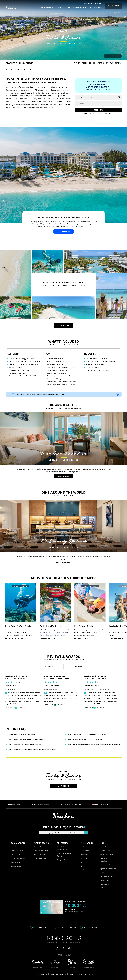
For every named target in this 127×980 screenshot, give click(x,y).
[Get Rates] (98, 110)
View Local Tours (117, 639)
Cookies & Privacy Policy (58, 974)
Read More (14, 704)
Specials (109, 63)
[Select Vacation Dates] (98, 97)
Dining (92, 63)
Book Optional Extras (41, 851)
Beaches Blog (105, 851)
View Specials (16, 855)
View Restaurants (63, 563)
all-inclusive (51, 90)
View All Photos (113, 56)
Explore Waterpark (48, 639)
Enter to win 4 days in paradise (63, 827)
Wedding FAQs (85, 870)
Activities (100, 63)
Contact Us (73, 974)
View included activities (15, 639)
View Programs (81, 639)
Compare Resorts (63, 860)
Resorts (14, 70)
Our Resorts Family (107, 855)
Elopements (84, 855)
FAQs (102, 888)
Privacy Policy (105, 880)
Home (8, 70)
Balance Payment (40, 855)
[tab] (49, 666)
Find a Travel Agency (18, 858)
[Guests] (98, 104)
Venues (83, 862)
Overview (76, 63)
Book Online (15, 847)
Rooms (85, 63)
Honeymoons (85, 851)
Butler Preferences (40, 858)
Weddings (84, 847)
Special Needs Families (108, 869)
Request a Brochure (107, 876)
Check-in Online (39, 847)
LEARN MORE (71, 909)
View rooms (63, 325)
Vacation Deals (16, 866)
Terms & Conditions (40, 974)
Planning (83, 866)
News (102, 873)
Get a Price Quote (17, 851)
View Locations (16, 862)
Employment (105, 884)
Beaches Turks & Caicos (26, 70)
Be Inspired (84, 858)
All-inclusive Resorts (107, 865)
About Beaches (105, 847)
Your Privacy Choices (86, 974)
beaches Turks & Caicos (19, 63)
